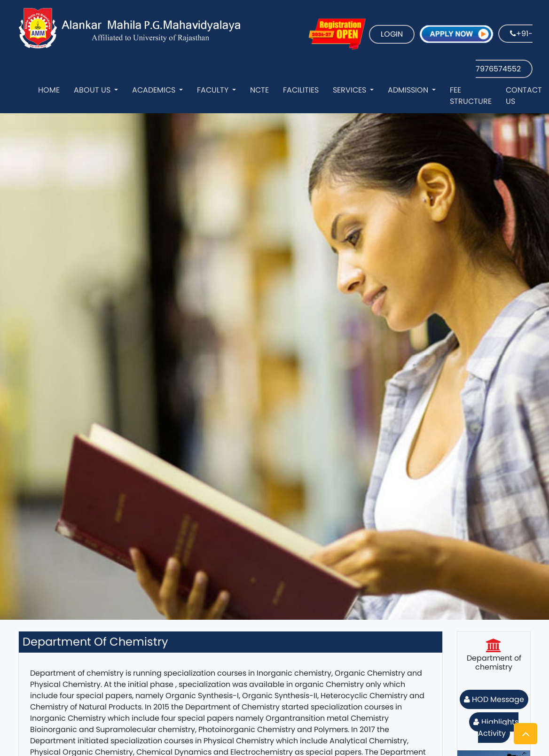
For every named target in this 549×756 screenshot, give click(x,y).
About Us (93, 90)
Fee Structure (471, 96)
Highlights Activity (496, 728)
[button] (525, 734)
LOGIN (392, 34)
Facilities (301, 90)
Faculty (214, 90)
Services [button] (350, 90)
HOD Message (494, 699)
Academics (155, 90)
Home (49, 90)
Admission (409, 90)
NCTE (259, 90)
